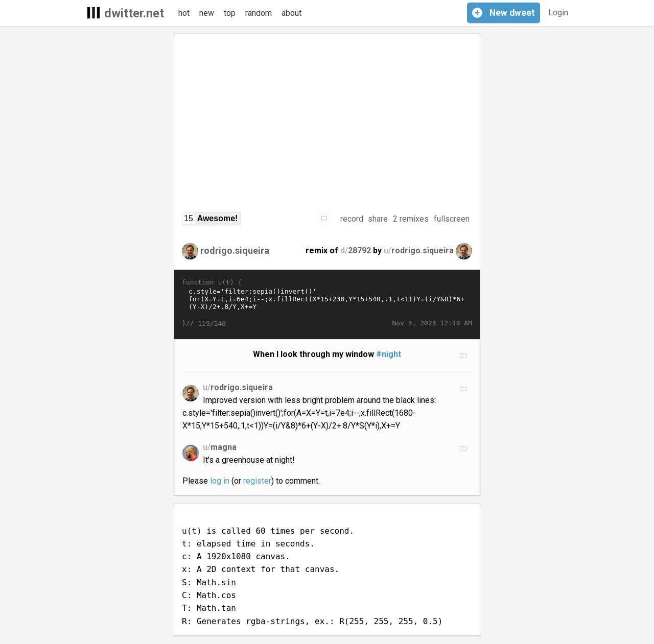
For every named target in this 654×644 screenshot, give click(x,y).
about (291, 13)
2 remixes (411, 219)
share (378, 219)
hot (184, 13)
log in (220, 481)
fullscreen (452, 219)
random (259, 13)
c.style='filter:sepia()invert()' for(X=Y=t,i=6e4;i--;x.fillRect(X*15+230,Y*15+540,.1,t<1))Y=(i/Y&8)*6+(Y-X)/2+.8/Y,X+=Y (327, 303)
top (230, 13)
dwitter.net (134, 13)
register (257, 481)
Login (558, 13)
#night (389, 354)
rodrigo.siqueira (235, 251)
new (207, 13)
